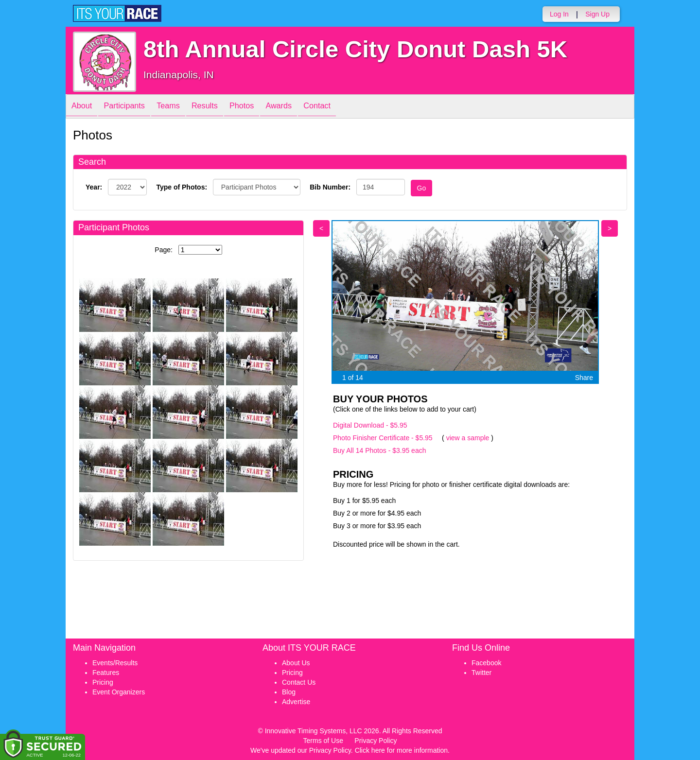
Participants (132, 107)
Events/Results (115, 663)
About (84, 107)
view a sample (468, 438)
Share (584, 378)
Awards (305, 107)
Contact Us (299, 682)
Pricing (103, 682)
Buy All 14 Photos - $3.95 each (379, 450)
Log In (559, 14)
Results (222, 107)
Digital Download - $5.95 (370, 425)
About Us (296, 663)
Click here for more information (401, 750)
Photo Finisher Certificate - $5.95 (383, 438)
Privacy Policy (376, 741)
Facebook (486, 663)
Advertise (296, 702)
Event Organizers (119, 692)
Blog (289, 692)
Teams (181, 107)
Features (106, 673)
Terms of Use (323, 741)
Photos (263, 107)
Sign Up (597, 14)
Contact (349, 107)
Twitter (481, 673)
